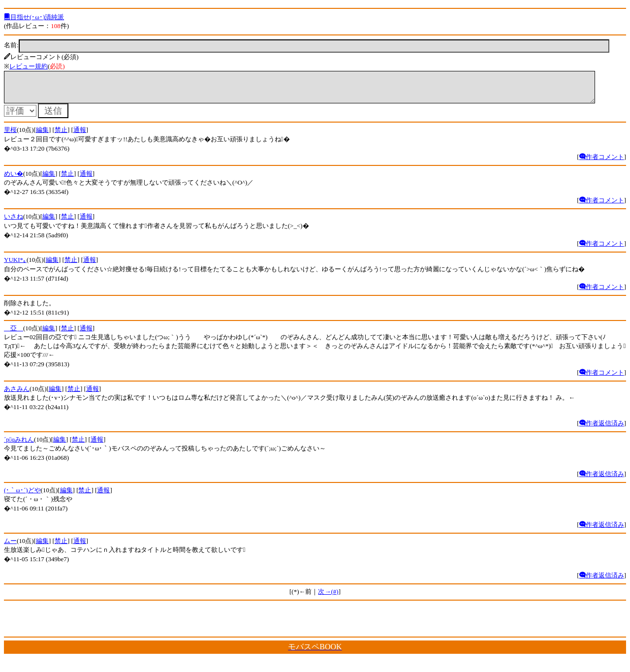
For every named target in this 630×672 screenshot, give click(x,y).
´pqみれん (19, 445)
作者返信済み (602, 429)
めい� (14, 179)
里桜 (10, 136)
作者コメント (602, 163)
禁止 (61, 136)
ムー (10, 547)
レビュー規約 (29, 66)
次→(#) (328, 597)
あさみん (17, 395)
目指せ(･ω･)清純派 (34, 17)
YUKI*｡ (15, 266)
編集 (42, 136)
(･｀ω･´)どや (22, 496)
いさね (14, 222)
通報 (80, 136)
